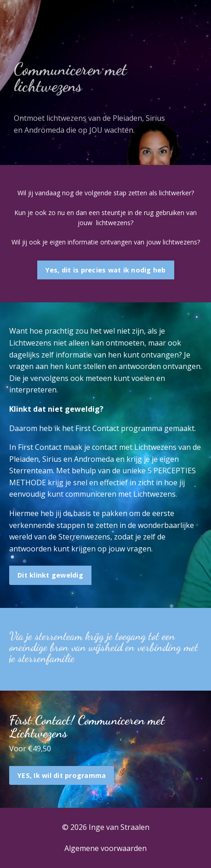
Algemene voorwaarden (105, 848)
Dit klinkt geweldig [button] (50, 575)
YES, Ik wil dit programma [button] (62, 775)
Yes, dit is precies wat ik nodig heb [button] (106, 270)
